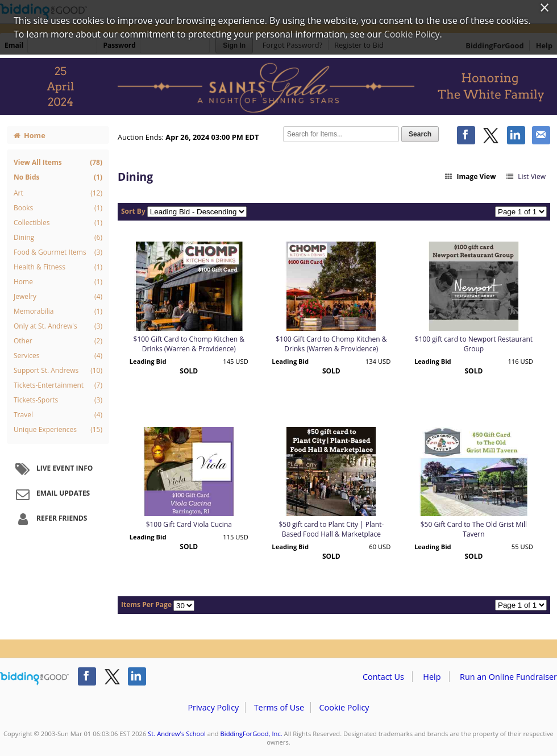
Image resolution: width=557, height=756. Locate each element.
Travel (58, 415)
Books (58, 208)
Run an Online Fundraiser (508, 677)
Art (58, 193)
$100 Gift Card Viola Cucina (189, 524)
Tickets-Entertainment (58, 385)
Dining (58, 238)
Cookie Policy (344, 707)
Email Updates (51, 494)
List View (525, 176)
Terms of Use (279, 707)
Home (30, 135)
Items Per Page (146, 605)
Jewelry (58, 297)
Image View (470, 176)
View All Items (58, 162)
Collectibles (58, 223)
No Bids (58, 177)
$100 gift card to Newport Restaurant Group (474, 344)
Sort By (133, 211)
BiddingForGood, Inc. (252, 734)
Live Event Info (53, 469)
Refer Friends (50, 519)
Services (58, 356)
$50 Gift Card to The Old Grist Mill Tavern (474, 529)
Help (432, 677)
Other (58, 341)
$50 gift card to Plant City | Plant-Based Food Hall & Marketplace (331, 529)
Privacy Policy (213, 707)
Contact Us (383, 677)
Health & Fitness (58, 267)
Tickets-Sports (58, 400)
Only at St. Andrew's (58, 326)
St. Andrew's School (177, 734)
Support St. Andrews (58, 371)
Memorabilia (58, 311)
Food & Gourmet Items (58, 252)
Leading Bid (148, 361)
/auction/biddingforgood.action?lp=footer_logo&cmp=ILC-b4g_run (34, 679)
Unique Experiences (58, 430)
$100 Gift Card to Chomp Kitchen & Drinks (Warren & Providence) (189, 344)
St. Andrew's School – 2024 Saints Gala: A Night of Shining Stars (278, 86)
